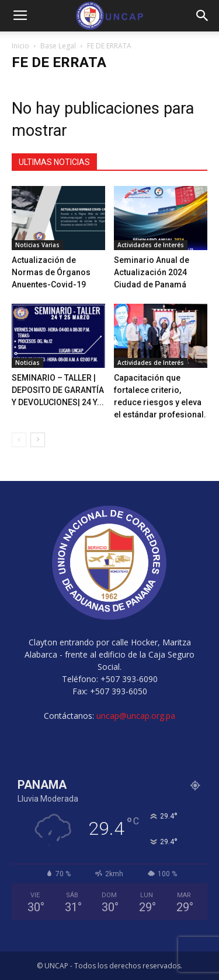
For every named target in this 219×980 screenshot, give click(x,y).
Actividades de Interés (151, 245)
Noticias (27, 363)
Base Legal (58, 46)
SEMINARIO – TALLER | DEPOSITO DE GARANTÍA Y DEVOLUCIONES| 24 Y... (58, 390)
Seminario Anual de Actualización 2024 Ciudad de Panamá (152, 272)
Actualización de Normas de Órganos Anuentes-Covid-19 (51, 272)
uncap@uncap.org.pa (136, 716)
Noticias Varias (37, 245)
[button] (203, 16)
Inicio (20, 46)
